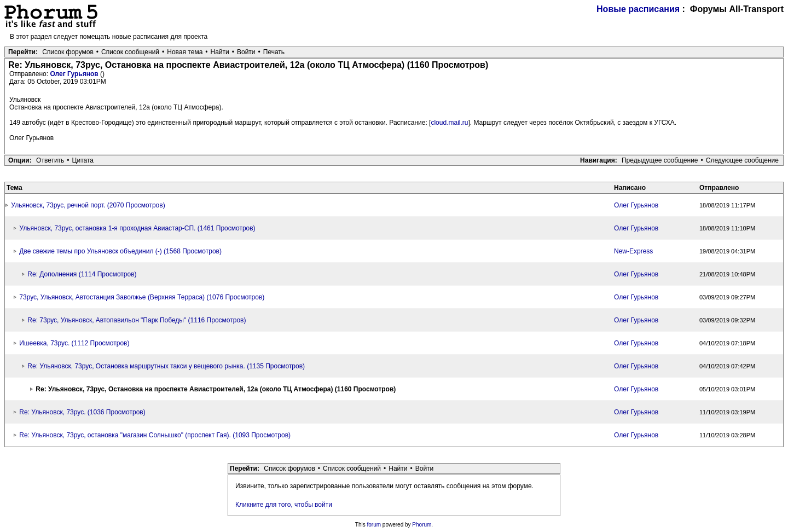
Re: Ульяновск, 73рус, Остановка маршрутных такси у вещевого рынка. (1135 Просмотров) (166, 366)
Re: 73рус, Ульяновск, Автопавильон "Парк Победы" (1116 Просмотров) (137, 320)
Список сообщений (130, 52)
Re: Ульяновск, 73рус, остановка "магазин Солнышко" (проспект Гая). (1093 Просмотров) (155, 435)
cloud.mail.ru (449, 123)
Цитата (83, 160)
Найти (220, 52)
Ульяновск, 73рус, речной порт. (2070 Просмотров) (88, 205)
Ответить (50, 160)
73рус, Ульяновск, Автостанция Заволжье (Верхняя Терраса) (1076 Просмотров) (142, 297)
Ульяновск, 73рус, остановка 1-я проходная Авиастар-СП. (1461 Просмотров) (137, 228)
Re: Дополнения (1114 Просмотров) (82, 274)
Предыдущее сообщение (660, 160)
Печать (274, 52)
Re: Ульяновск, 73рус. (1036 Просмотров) (82, 412)
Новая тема (185, 52)
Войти (246, 52)
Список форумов (68, 52)
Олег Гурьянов (75, 74)
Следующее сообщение (742, 160)
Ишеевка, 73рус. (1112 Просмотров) (74, 343)
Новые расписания (638, 9)
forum (374, 525)
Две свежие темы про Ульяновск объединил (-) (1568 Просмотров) (120, 251)
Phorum (422, 525)
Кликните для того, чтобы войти (284, 505)
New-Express (633, 251)
